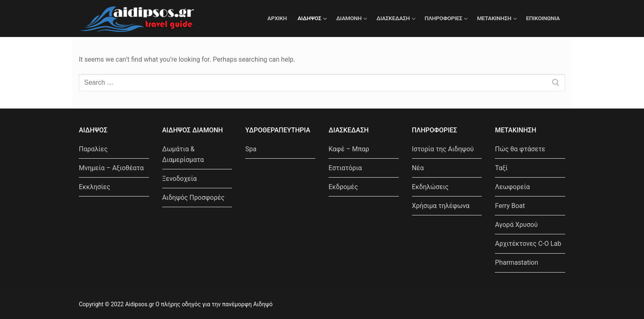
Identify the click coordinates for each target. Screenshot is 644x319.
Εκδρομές (343, 187)
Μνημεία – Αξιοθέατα (111, 168)
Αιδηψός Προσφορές (193, 198)
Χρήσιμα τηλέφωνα (441, 206)
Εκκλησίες (94, 187)
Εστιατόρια (345, 168)
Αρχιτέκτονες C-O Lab (528, 244)
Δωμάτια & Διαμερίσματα (183, 154)
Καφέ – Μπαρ (349, 149)
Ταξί (501, 168)
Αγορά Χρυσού (516, 225)
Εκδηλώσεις (430, 187)
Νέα (418, 168)
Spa (251, 149)
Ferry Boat (510, 206)
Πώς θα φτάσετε (520, 149)
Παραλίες (93, 149)
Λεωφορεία (512, 187)
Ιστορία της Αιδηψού (443, 149)
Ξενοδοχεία (179, 179)
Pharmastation (516, 262)
